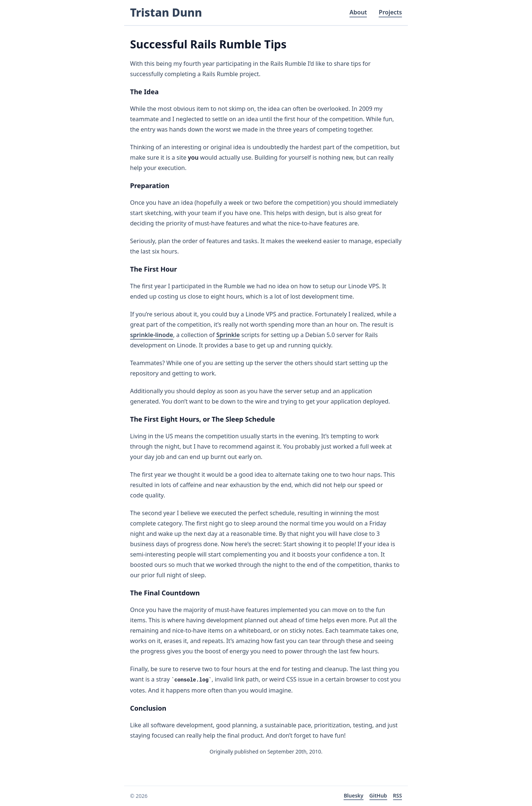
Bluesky (353, 795)
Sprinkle (228, 335)
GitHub (378, 795)
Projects (390, 12)
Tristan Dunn (166, 12)
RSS (398, 795)
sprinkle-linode (152, 335)
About (358, 12)
